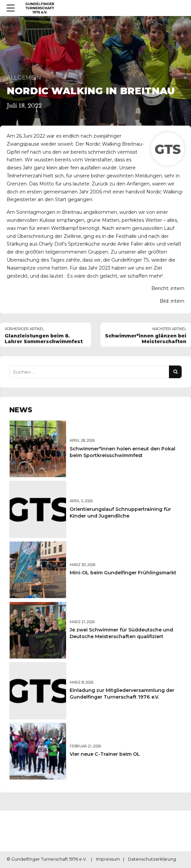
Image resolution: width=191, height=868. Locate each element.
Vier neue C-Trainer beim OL (105, 754)
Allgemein (24, 78)
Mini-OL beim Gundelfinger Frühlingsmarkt (123, 573)
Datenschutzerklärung (152, 859)
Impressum (108, 859)
